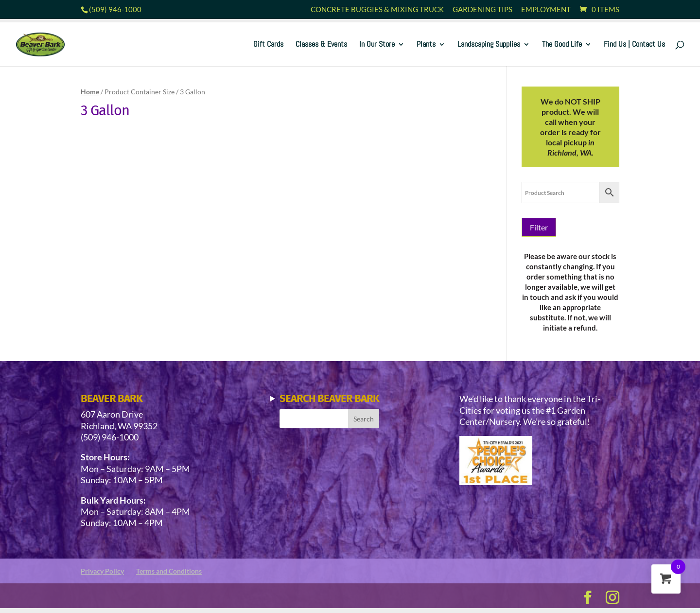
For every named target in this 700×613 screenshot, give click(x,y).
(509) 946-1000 (115, 9)
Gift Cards (268, 45)
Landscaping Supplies (489, 45)
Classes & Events (321, 45)
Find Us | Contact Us (634, 45)
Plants (426, 45)
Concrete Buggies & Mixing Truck (377, 10)
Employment (546, 10)
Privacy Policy (102, 571)
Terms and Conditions (169, 571)
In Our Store (377, 45)
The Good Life (562, 45)
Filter (539, 227)
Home (90, 92)
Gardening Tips (482, 10)
